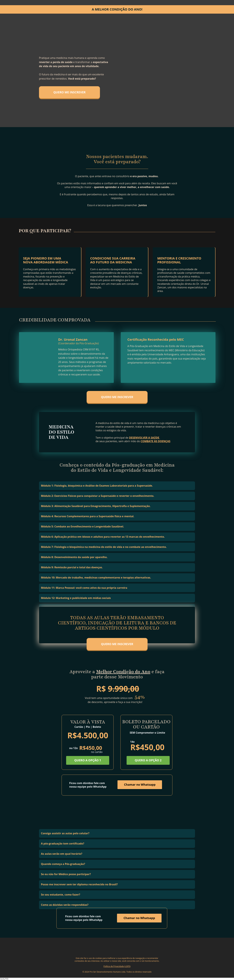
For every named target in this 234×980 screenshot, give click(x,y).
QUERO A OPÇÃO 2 (148, 760)
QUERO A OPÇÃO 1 (88, 760)
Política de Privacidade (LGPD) (117, 966)
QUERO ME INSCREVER (69, 92)
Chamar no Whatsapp (140, 785)
